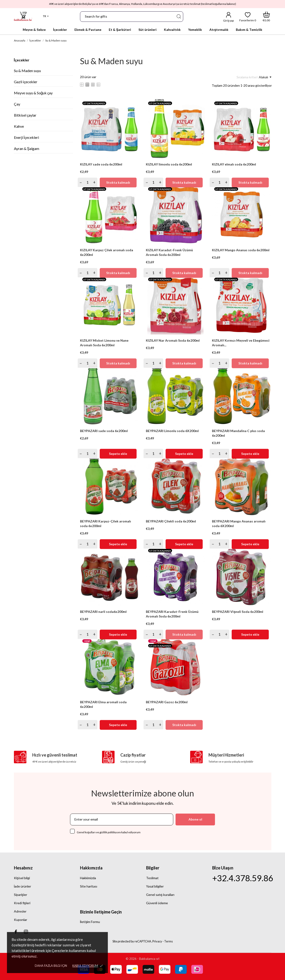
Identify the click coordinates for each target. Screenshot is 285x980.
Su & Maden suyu (27, 71)
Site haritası (89, 886)
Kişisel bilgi (22, 878)
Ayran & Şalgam (27, 148)
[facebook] (16, 932)
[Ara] (179, 17)
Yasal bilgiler (155, 886)
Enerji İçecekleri (26, 137)
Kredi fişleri (22, 903)
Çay (17, 104)
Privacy (157, 941)
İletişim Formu (90, 922)
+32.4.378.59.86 (243, 878)
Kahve (19, 126)
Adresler (20, 911)
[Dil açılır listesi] (46, 16)
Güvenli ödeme (157, 903)
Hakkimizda (88, 878)
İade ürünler (23, 886)
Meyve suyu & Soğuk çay (33, 93)
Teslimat (152, 878)
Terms (168, 941)
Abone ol (195, 819)
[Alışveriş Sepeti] (266, 17)
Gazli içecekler (26, 82)
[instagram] (26, 932)
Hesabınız (23, 868)
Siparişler (21, 895)
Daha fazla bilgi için (51, 966)
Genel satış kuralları (160, 895)
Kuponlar (21, 920)
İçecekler (22, 60)
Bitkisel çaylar (25, 115)
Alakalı (265, 77)
